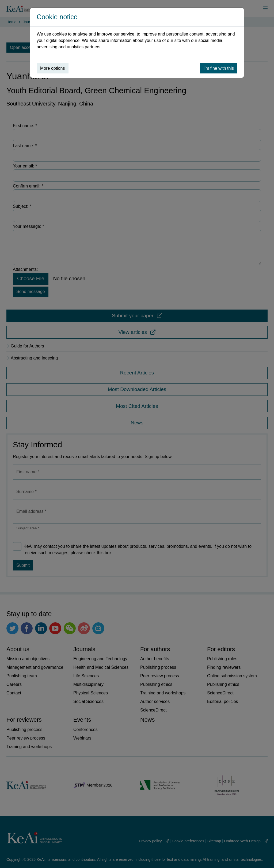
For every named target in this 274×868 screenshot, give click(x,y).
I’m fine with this (219, 68)
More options (53, 68)
